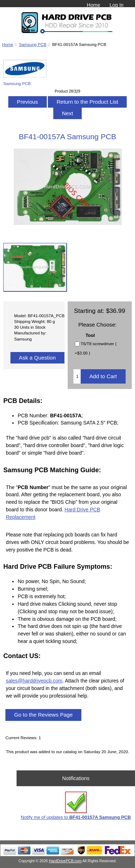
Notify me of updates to (76, 806)
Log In (116, 5)
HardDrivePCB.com (65, 861)
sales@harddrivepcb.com (34, 681)
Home (93, 5)
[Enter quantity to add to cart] (77, 376)
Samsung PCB (33, 44)
